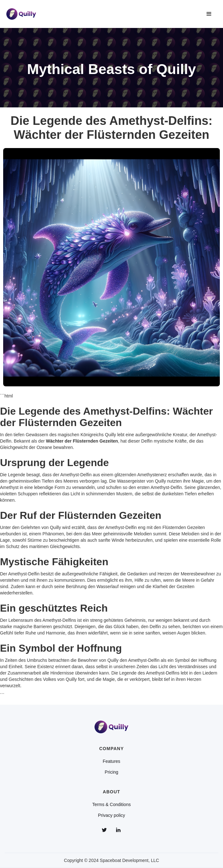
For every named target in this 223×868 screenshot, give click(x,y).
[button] (209, 14)
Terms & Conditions (111, 804)
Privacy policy (112, 815)
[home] (21, 14)
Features (111, 761)
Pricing (111, 772)
